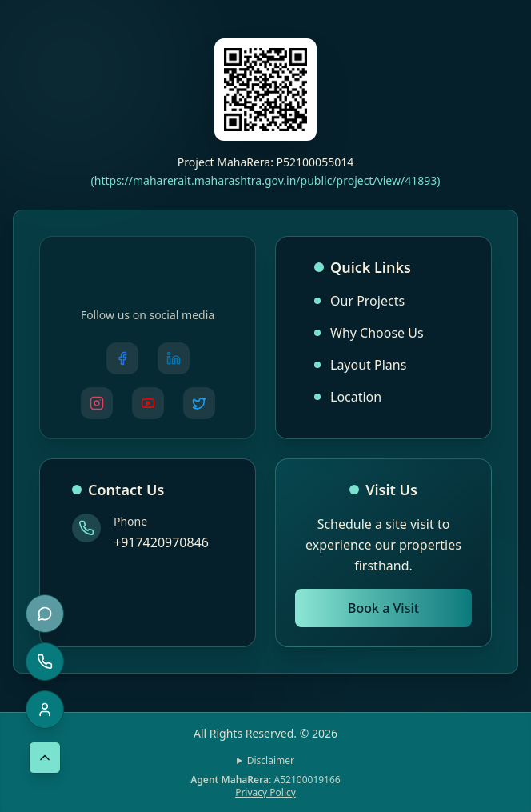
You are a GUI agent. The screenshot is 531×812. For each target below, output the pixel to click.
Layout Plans (360, 365)
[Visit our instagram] (97, 403)
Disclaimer (271, 761)
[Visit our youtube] (148, 403)
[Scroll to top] (45, 758)
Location (348, 397)
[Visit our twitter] (199, 403)
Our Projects (359, 301)
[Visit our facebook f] (122, 358)
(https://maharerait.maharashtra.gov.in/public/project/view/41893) (266, 180)
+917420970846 (161, 542)
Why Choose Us (369, 333)
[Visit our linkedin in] (174, 358)
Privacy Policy (265, 792)
